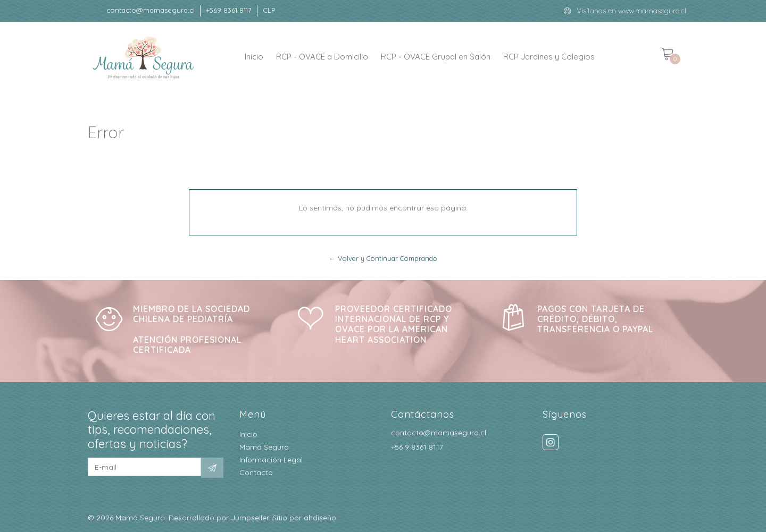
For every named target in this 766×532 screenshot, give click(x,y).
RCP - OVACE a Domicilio (322, 57)
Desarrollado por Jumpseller (219, 518)
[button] (269, 11)
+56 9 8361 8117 (417, 447)
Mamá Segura (264, 447)
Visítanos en (597, 11)
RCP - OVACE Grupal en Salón (436, 57)
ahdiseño (320, 518)
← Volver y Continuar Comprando (383, 258)
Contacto (256, 472)
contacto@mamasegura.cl (439, 433)
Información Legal (271, 460)
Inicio (254, 57)
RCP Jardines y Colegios (549, 57)
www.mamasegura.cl (652, 11)
